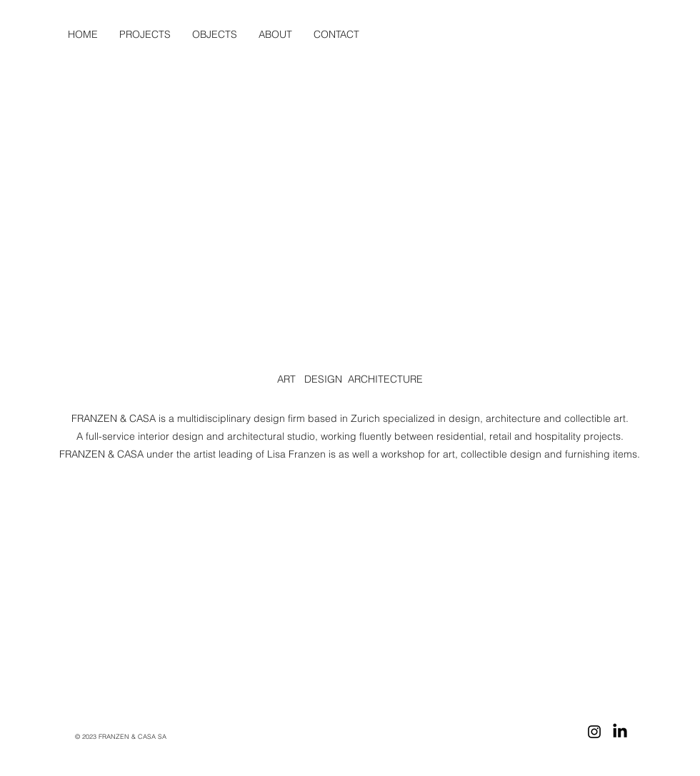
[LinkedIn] (620, 732)
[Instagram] (594, 732)
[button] (275, 34)
